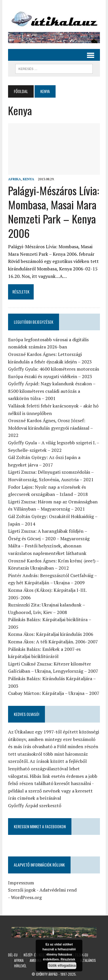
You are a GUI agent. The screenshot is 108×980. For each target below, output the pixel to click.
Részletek (68, 959)
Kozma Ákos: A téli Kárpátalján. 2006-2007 (53, 642)
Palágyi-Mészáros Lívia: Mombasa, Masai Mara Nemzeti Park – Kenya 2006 (54, 212)
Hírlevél (20, 966)
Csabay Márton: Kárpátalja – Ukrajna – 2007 (54, 693)
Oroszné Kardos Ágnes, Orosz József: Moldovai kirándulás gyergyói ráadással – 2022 (50, 428)
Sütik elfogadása (62, 966)
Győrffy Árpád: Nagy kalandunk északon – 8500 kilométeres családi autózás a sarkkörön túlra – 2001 (52, 391)
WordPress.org (26, 897)
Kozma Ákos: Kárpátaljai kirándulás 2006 (51, 634)
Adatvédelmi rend (58, 890)
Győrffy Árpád (47, 974)
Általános (88, 960)
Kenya (29, 179)
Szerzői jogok (22, 890)
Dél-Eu (13, 955)
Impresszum (21, 883)
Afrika (15, 179)
